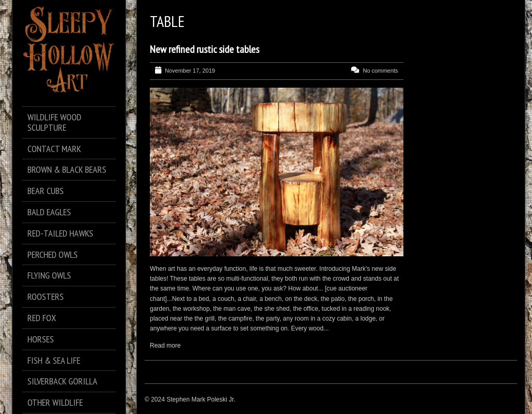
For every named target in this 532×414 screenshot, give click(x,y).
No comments (381, 71)
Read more (165, 346)
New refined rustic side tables (205, 49)
